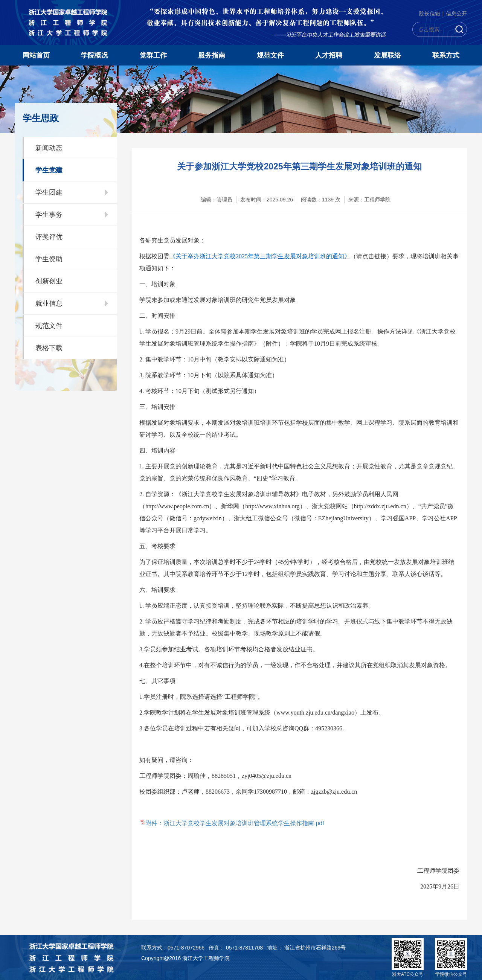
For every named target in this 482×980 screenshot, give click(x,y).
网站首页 (36, 55)
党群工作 (153, 55)
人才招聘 (329, 55)
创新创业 (49, 281)
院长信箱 (430, 14)
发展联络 (387, 55)
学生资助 (49, 259)
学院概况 (95, 55)
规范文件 (270, 55)
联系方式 (446, 55)
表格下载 (49, 348)
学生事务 (49, 215)
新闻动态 (49, 148)
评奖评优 (49, 237)
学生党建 (49, 170)
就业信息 (49, 303)
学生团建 (49, 192)
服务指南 (212, 55)
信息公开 (456, 14)
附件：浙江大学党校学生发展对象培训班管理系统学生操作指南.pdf (235, 823)
